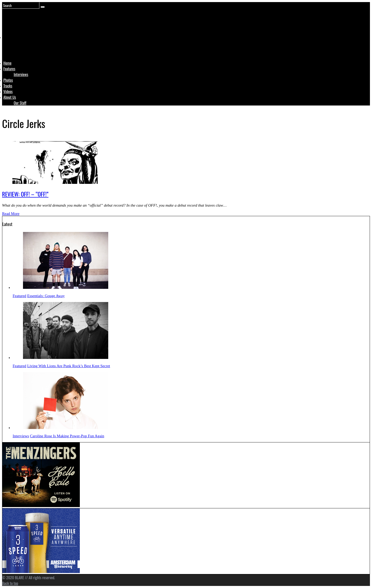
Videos (8, 91)
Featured (19, 296)
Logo (16, 47)
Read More (11, 214)
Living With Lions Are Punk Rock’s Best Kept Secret (69, 366)
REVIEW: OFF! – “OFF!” (25, 194)
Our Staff (20, 103)
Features (9, 69)
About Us (10, 97)
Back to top (10, 583)
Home (7, 63)
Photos (8, 80)
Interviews (21, 74)
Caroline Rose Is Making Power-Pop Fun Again (67, 436)
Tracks (8, 86)
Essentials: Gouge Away (46, 296)
